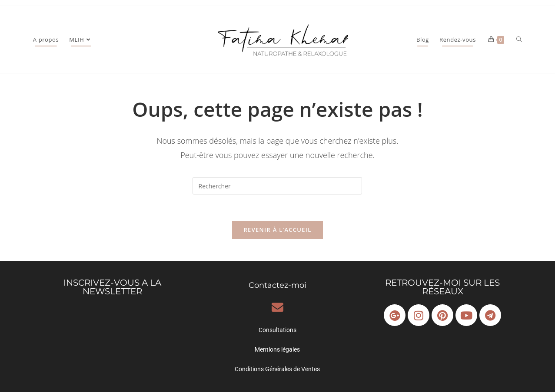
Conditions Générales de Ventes (277, 369)
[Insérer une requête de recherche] (277, 186)
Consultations (277, 330)
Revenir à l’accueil (277, 230)
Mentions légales (277, 349)
